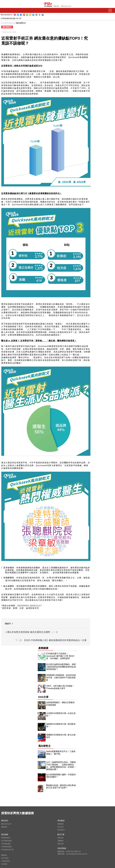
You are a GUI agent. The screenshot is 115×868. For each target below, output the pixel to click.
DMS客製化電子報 (7, 850)
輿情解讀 (10, 23)
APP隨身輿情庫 (6, 847)
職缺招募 (4, 827)
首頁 (3, 23)
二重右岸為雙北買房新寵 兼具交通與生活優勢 (31, 632)
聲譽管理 (60, 838)
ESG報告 (4, 864)
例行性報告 (5, 858)
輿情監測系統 (6, 838)
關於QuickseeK (66, 6)
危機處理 (60, 841)
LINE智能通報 (6, 844)
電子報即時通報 (6, 841)
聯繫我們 (57, 6)
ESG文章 (61, 827)
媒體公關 (60, 844)
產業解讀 (60, 824)
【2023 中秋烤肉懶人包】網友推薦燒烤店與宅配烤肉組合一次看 (51, 640)
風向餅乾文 (61, 830)
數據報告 (4, 855)
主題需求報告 (6, 861)
